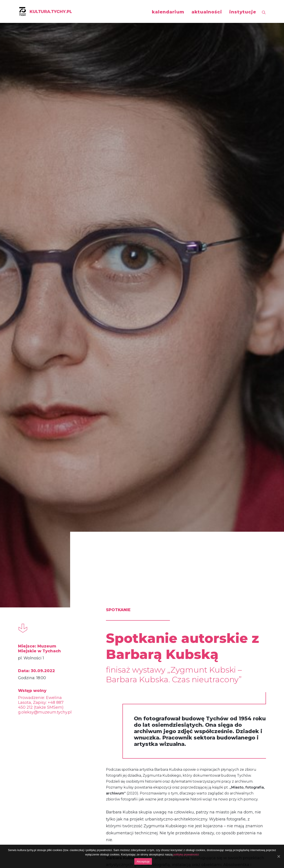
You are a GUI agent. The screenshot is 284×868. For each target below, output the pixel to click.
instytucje (243, 12)
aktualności (207, 12)
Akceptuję (143, 862)
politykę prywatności (186, 854)
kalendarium (168, 12)
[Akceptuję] (279, 856)
